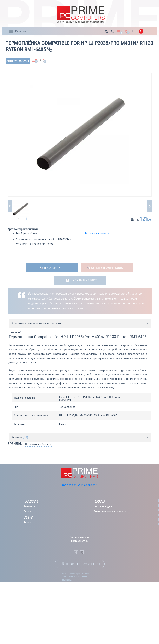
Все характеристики (97, 233)
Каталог (21, 31)
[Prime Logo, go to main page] (81, 15)
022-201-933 (69, 485)
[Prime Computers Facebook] (76, 552)
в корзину (52, 268)
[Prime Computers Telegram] (82, 552)
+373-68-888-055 (87, 485)
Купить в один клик (107, 268)
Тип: (18, 233)
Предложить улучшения (83, 564)
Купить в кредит (84, 280)
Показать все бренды (38, 444)
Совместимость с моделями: (33, 239)
